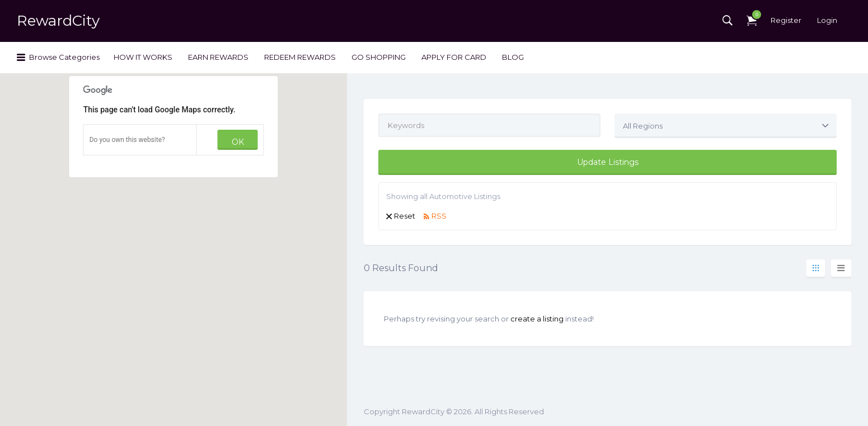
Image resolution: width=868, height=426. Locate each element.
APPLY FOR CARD (454, 57)
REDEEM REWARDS (300, 57)
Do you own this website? (127, 140)
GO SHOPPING (379, 57)
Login (827, 20)
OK (238, 142)
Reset (405, 216)
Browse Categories (64, 57)
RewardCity (58, 21)
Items (754, 15)
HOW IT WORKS (143, 57)
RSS (439, 216)
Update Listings (608, 162)
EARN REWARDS (218, 57)
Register (786, 20)
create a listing (537, 319)
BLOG (513, 57)
